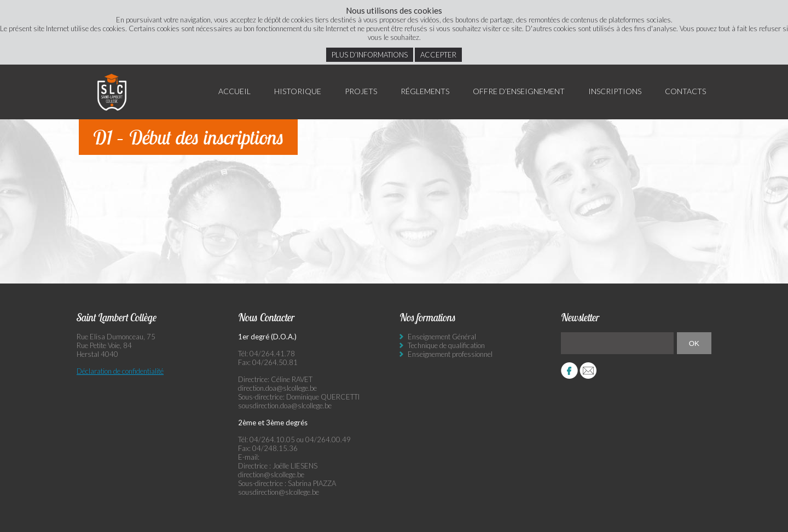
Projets (361, 91)
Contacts (685, 91)
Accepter (438, 55)
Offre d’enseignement (519, 91)
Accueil (234, 91)
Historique (298, 91)
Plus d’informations (370, 55)
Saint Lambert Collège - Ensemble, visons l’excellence (112, 92)
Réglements (425, 91)
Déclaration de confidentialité (120, 371)
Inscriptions (615, 91)
